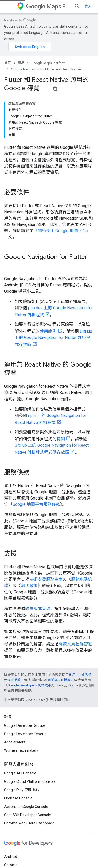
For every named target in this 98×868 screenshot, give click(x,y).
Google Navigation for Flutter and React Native (46, 66)
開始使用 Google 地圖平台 (62, 181)
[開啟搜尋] (89, 6)
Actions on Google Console (26, 748)
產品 (21, 60)
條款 (8, 853)
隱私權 (22, 853)
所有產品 (11, 832)
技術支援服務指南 (46, 521)
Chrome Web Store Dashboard (29, 765)
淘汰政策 (29, 527)
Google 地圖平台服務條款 (36, 446)
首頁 (8, 60)
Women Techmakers (21, 692)
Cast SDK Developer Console (28, 756)
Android (11, 798)
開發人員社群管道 (75, 586)
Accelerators (15, 684)
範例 (61, 381)
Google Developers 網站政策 (29, 627)
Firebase (11, 815)
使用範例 (48, 273)
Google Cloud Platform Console (30, 723)
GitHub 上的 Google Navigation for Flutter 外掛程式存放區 (53, 280)
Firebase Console (18, 740)
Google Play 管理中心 (22, 731)
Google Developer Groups (25, 667)
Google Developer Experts (25, 675)
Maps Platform (54, 6)
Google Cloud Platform (23, 823)
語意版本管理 (38, 550)
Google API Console (20, 715)
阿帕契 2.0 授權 (59, 622)
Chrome (11, 807)
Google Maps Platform (48, 60)
